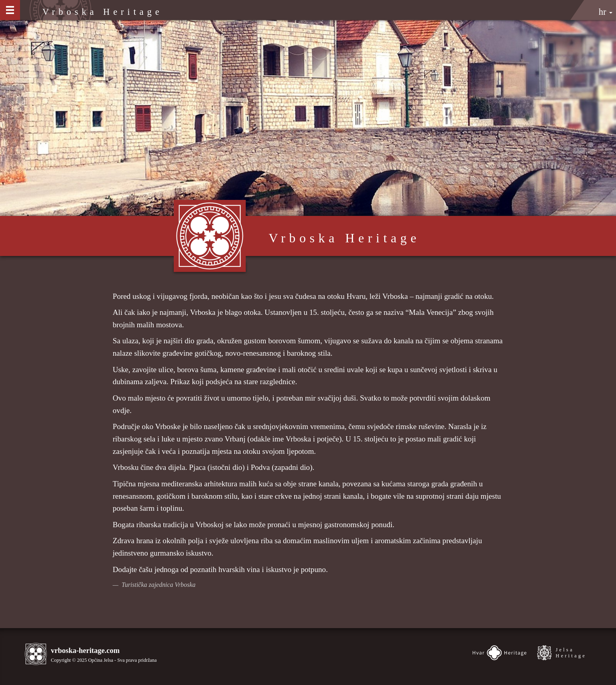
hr (606, 12)
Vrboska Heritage (103, 12)
